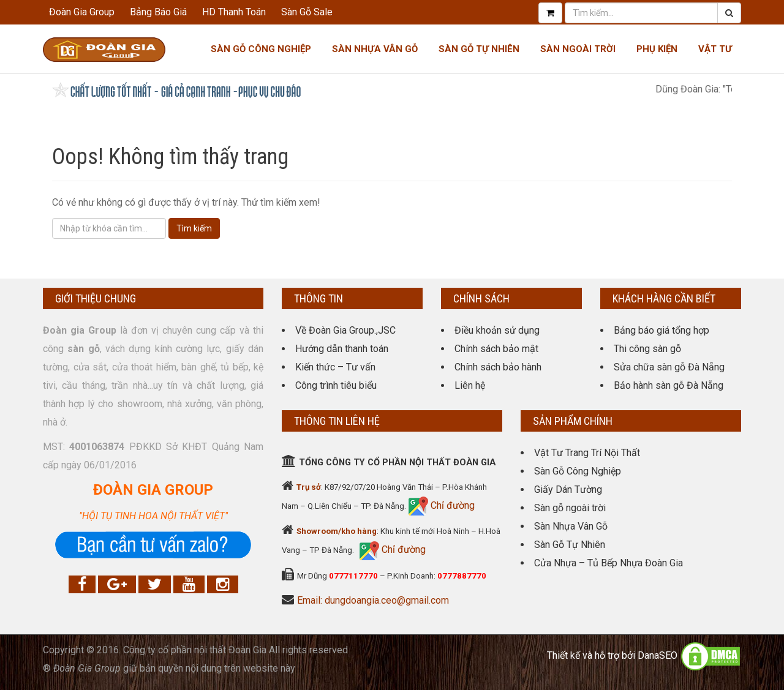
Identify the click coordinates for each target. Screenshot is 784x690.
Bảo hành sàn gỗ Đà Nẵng (669, 385)
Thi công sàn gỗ (647, 349)
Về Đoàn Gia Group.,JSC (345, 330)
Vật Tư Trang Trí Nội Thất (587, 453)
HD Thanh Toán (234, 12)
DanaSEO (658, 655)
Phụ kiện (657, 49)
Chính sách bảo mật (496, 349)
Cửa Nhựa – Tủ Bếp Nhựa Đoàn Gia (609, 563)
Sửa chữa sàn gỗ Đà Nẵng (669, 367)
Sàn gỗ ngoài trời (570, 508)
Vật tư (715, 49)
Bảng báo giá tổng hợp (661, 330)
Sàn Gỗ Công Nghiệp (261, 49)
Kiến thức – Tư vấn (335, 367)
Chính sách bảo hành (498, 367)
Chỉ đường (451, 505)
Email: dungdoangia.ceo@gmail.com (373, 600)
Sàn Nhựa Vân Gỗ (571, 526)
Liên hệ (470, 385)
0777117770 (353, 576)
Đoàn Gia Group (82, 12)
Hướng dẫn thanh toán (342, 349)
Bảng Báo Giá (158, 12)
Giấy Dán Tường (568, 489)
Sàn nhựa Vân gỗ (375, 49)
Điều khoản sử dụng (497, 330)
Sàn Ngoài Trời (578, 49)
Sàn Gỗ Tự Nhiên (479, 49)
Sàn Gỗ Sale (307, 12)
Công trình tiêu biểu (336, 385)
